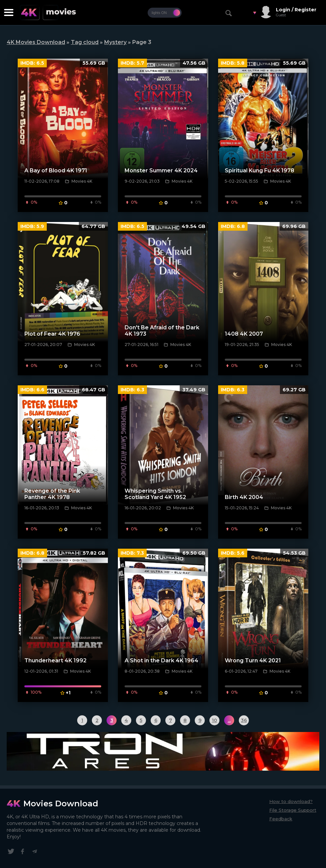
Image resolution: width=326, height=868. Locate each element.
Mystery (115, 42)
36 (244, 720)
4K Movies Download (36, 42)
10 (214, 720)
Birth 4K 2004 (244, 497)
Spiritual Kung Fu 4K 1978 (260, 170)
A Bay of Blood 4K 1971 (56, 170)
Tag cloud (85, 42)
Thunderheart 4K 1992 (55, 660)
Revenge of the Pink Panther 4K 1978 (52, 494)
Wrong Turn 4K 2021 (253, 660)
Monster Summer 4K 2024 (161, 170)
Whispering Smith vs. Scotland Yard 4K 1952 (155, 494)
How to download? (291, 801)
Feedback (281, 819)
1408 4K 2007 (244, 334)
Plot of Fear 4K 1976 (52, 334)
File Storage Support (293, 810)
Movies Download (61, 803)
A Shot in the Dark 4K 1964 (161, 660)
